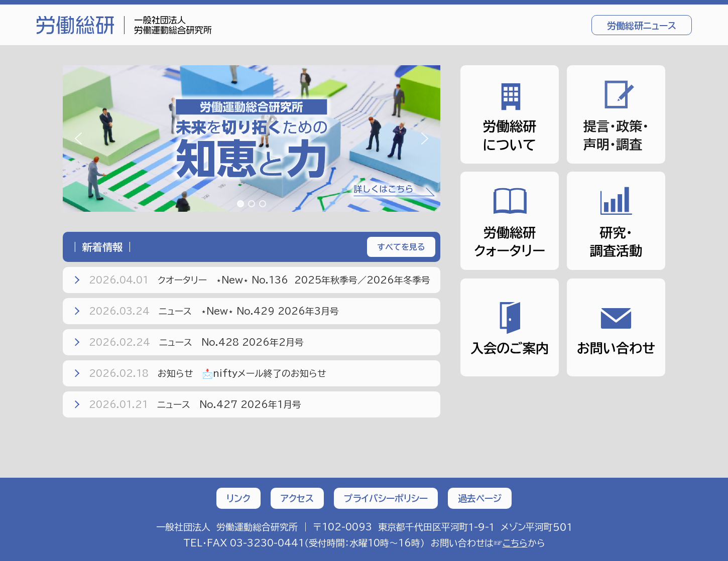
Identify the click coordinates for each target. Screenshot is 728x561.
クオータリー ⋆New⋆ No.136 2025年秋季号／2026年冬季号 (251, 280)
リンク (238, 498)
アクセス (297, 498)
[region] (252, 138)
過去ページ (480, 498)
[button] (252, 138)
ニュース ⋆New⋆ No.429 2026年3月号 (205, 311)
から (524, 543)
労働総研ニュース (642, 26)
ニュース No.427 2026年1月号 (187, 404)
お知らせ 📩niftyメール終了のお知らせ (199, 373)
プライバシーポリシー (386, 498)
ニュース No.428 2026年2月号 (188, 342)
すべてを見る (401, 247)
